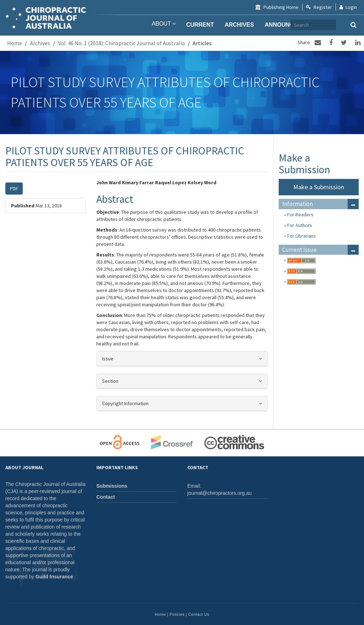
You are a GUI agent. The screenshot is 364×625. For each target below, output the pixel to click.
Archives (239, 25)
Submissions (112, 486)
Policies (177, 614)
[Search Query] (343, 25)
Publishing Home (277, 7)
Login (348, 7)
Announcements (291, 25)
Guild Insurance (54, 577)
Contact (106, 497)
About (163, 25)
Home (15, 43)
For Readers (300, 214)
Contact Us (199, 614)
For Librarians (301, 236)
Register (319, 7)
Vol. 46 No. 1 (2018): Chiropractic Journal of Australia (121, 43)
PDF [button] (14, 189)
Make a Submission (319, 187)
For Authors (299, 225)
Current (200, 25)
